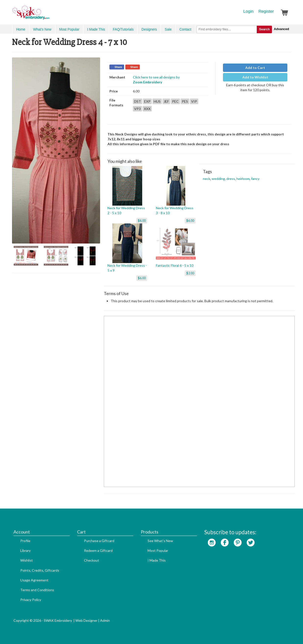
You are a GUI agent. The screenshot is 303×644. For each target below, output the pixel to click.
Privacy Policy (31, 600)
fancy (255, 179)
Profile (25, 541)
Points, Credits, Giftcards (40, 570)
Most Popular (69, 29)
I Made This (96, 29)
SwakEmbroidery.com (49, 15)
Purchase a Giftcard (99, 541)
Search (264, 29)
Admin (105, 620)
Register (266, 11)
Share (118, 67)
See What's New (160, 541)
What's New (42, 29)
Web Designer (86, 620)
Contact (185, 29)
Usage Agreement (34, 580)
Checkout (92, 560)
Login (248, 11)
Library (25, 550)
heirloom (243, 179)
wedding (218, 179)
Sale (168, 29)
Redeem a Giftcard (98, 550)
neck (207, 179)
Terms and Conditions (37, 590)
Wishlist (27, 560)
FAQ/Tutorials (123, 29)
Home (21, 29)
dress (231, 179)
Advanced (281, 29)
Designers (149, 29)
